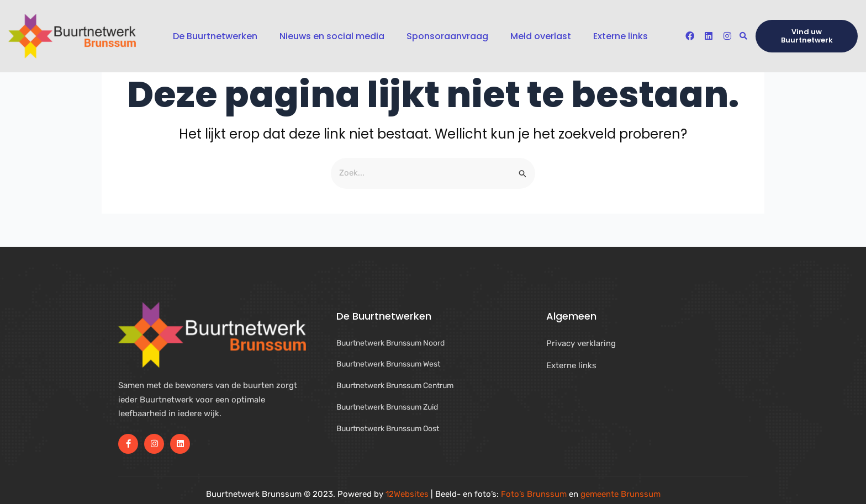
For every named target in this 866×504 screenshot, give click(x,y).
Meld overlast (541, 36)
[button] (743, 36)
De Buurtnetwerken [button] (215, 36)
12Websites (407, 494)
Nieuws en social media (332, 36)
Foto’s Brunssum (534, 494)
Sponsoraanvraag (447, 36)
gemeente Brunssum (621, 494)
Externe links (621, 36)
